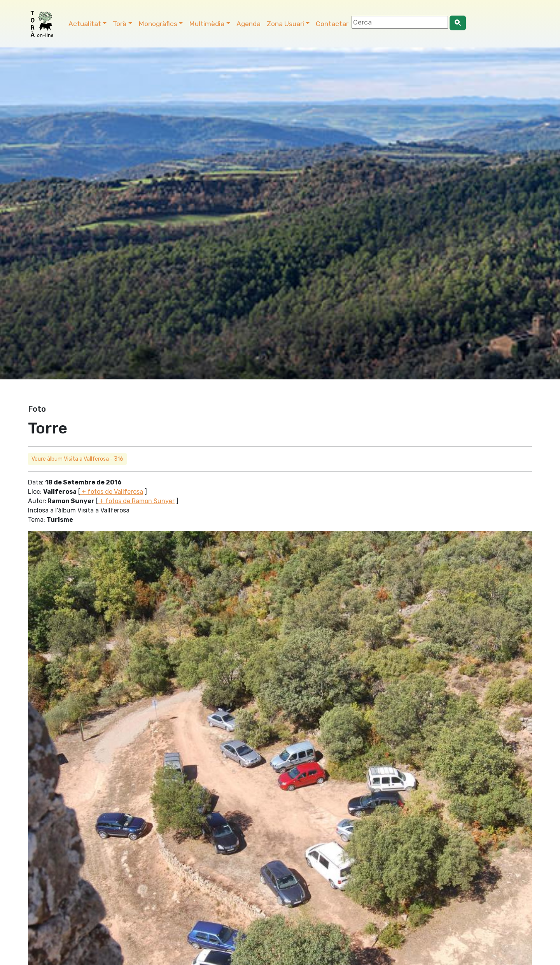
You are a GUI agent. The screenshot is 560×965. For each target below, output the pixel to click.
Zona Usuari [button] (285, 24)
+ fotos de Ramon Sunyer (136, 501)
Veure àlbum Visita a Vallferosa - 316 (77, 459)
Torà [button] (120, 24)
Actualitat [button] (85, 24)
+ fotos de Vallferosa (112, 492)
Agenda (248, 24)
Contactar (332, 24)
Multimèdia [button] (207, 24)
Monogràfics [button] (158, 24)
